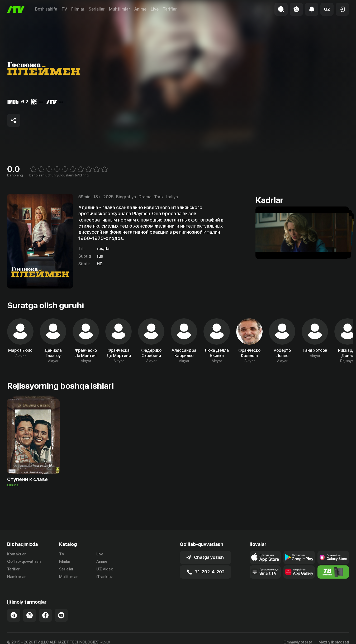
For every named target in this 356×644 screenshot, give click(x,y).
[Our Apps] (265, 572)
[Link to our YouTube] (61, 615)
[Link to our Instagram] (30, 615)
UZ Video (105, 569)
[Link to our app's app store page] (265, 558)
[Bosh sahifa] (16, 9)
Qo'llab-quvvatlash (24, 561)
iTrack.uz (105, 577)
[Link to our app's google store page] (299, 558)
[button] (327, 9)
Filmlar (78, 9)
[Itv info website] (333, 572)
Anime (140, 9)
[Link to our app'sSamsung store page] (333, 558)
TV (64, 9)
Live (155, 9)
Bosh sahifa (46, 9)
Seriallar (97, 9)
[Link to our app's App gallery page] (299, 572)
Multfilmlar (120, 9)
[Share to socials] (14, 120)
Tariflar (170, 9)
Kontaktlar (16, 554)
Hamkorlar (16, 577)
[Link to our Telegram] (14, 615)
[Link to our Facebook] (45, 615)
